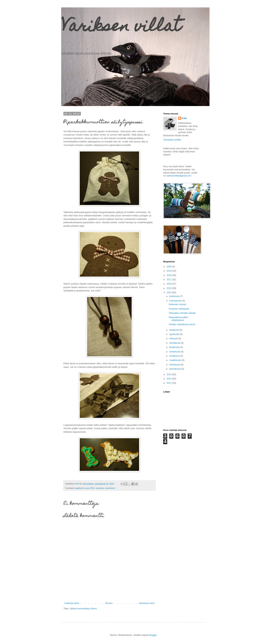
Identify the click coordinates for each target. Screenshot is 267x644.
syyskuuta (175, 334)
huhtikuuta (175, 356)
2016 (169, 284)
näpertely (100, 488)
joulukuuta (175, 296)
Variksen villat (121, 27)
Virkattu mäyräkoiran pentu (182, 324)
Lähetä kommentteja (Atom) (83, 609)
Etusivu (109, 603)
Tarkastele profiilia (172, 140)
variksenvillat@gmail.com (179, 176)
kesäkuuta (175, 347)
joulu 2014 (90, 488)
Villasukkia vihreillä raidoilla (182, 313)
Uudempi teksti (72, 603)
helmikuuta (175, 365)
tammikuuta (175, 369)
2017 (169, 280)
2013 (169, 374)
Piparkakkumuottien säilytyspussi (178, 319)
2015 (169, 288)
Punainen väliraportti (179, 309)
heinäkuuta (175, 343)
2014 (169, 293)
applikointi (80, 488)
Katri (184, 118)
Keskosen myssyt (177, 304)
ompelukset (110, 488)
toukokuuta (175, 352)
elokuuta (174, 338)
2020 (169, 267)
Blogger (153, 635)
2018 (169, 275)
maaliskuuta (175, 360)
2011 (169, 383)
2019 (169, 271)
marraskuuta (176, 301)
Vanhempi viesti (147, 603)
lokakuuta (174, 330)
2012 (169, 379)
